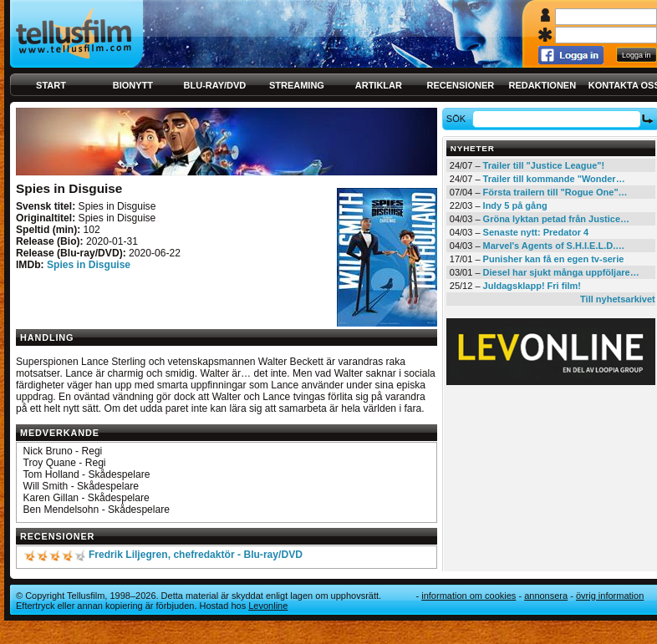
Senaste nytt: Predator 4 (536, 232)
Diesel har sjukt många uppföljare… (561, 272)
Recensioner (460, 85)
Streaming (297, 85)
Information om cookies (469, 596)
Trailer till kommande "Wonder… (554, 179)
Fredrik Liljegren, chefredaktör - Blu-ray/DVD (196, 555)
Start (51, 85)
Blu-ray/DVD (215, 85)
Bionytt (133, 85)
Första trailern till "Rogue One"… (555, 192)
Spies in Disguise (89, 265)
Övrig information (610, 596)
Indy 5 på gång (515, 205)
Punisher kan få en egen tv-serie (554, 259)
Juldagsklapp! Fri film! (532, 286)
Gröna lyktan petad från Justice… (556, 219)
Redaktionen (542, 85)
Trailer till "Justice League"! (544, 165)
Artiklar (379, 85)
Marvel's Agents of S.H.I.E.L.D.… (554, 246)
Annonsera (546, 596)
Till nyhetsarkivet (618, 299)
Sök (458, 119)
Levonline (268, 606)
